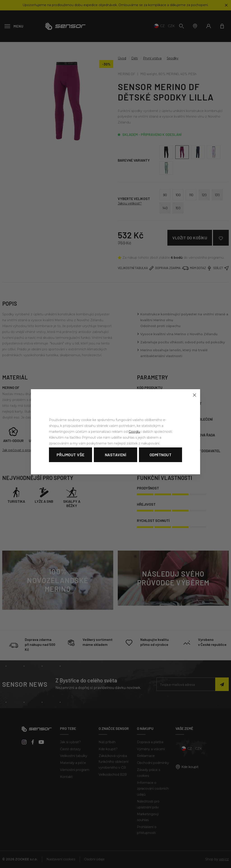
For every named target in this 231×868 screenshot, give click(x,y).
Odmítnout (161, 455)
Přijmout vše (71, 455)
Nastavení (116, 455)
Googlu (134, 432)
